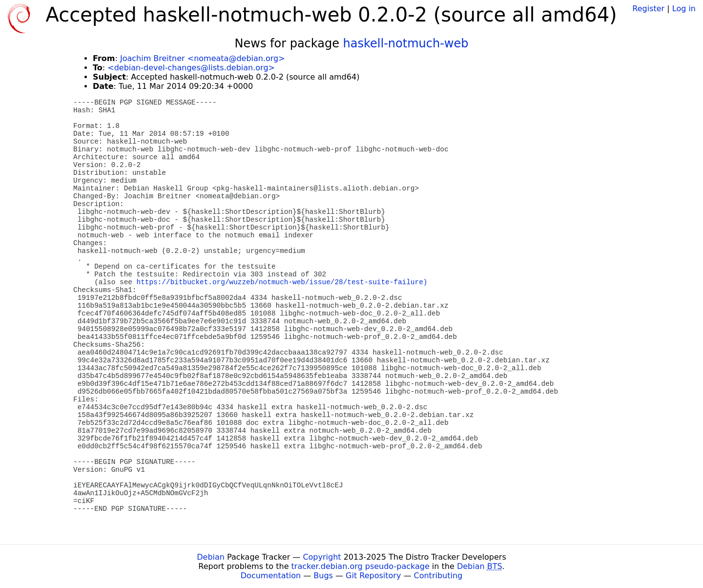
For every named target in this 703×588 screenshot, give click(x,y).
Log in (684, 9)
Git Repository (373, 576)
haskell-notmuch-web (406, 43)
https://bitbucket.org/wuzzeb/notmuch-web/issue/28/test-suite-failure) (282, 282)
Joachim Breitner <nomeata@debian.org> (203, 58)
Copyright (322, 557)
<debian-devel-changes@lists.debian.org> (191, 68)
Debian (211, 557)
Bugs (323, 576)
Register (648, 9)
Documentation (271, 576)
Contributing (438, 576)
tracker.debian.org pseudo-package (361, 566)
